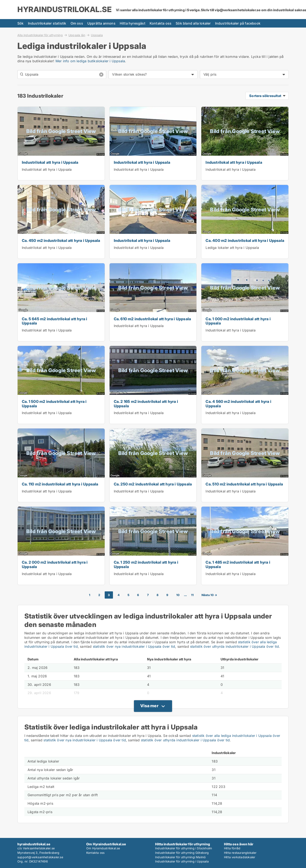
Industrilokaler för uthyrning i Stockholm (184, 848)
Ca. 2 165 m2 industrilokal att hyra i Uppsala (146, 404)
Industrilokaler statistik (47, 23)
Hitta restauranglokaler (240, 853)
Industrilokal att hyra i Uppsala (50, 162)
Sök (21, 23)
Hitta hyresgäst (133, 23)
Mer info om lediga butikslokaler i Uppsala (90, 61)
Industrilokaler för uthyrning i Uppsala (182, 861)
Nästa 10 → (209, 595)
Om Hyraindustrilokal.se (103, 848)
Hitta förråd (232, 848)
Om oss (77, 23)
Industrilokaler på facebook (238, 23)
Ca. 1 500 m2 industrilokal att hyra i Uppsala (54, 404)
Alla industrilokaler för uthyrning (40, 35)
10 (178, 595)
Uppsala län (77, 35)
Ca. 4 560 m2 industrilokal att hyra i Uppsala (238, 404)
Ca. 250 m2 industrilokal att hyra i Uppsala (153, 484)
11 (192, 595)
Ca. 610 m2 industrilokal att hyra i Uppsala (152, 319)
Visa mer (149, 706)
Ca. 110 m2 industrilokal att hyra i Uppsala (60, 484)
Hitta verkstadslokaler (240, 857)
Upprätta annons (101, 23)
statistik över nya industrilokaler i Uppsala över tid (134, 646)
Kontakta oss (161, 23)
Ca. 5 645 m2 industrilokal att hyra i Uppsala (54, 321)
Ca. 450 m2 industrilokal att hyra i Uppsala (61, 241)
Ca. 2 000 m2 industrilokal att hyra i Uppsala (55, 564)
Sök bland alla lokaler (193, 23)
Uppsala (97, 35)
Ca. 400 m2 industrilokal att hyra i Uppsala (245, 241)
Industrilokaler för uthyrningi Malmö (180, 857)
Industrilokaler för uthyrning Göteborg (182, 853)
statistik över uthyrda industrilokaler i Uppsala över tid (234, 646)
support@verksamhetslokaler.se (40, 857)
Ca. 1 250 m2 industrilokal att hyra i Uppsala (146, 564)
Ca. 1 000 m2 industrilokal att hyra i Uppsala (238, 321)
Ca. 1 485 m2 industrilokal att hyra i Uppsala (238, 564)
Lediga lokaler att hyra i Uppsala (232, 248)
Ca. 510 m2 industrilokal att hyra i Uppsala (244, 484)
